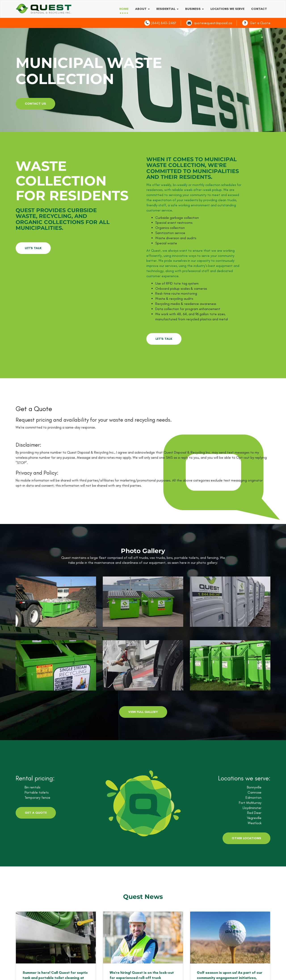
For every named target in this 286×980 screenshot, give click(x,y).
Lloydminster (252, 808)
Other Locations (246, 838)
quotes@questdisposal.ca (213, 23)
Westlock (255, 823)
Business (195, 9)
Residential (167, 9)
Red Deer (254, 813)
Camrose (254, 792)
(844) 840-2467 (164, 23)
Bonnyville (254, 787)
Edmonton (253, 797)
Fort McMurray (250, 803)
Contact (259, 9)
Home (124, 9)
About (142, 9)
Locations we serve (227, 9)
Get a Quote (260, 23)
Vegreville (254, 818)
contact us (35, 104)
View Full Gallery (143, 712)
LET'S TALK (33, 248)
